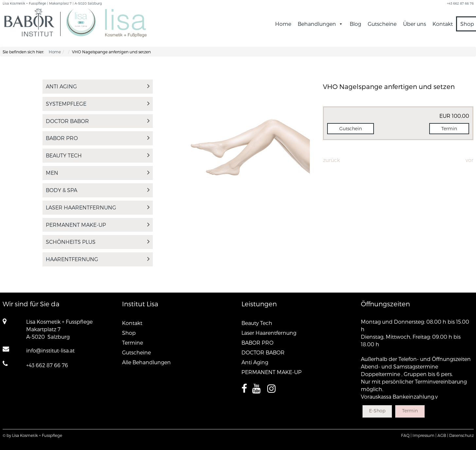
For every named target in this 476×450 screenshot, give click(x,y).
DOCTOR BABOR (98, 121)
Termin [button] (449, 128)
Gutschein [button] (351, 128)
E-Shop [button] (377, 411)
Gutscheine (382, 24)
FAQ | (406, 435)
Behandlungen (320, 24)
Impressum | (424, 435)
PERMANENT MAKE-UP (98, 225)
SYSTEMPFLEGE (98, 104)
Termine (132, 342)
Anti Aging (98, 86)
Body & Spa (98, 190)
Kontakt (443, 24)
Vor (469, 160)
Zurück (331, 160)
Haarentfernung (98, 259)
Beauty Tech (98, 155)
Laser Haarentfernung (98, 207)
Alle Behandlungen (146, 362)
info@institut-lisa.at (50, 350)
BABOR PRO (98, 138)
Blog (355, 24)
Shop (129, 333)
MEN (98, 173)
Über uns (414, 24)
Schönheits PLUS (98, 242)
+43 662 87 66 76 (47, 365)
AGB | (443, 435)
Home (283, 24)
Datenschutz (461, 435)
